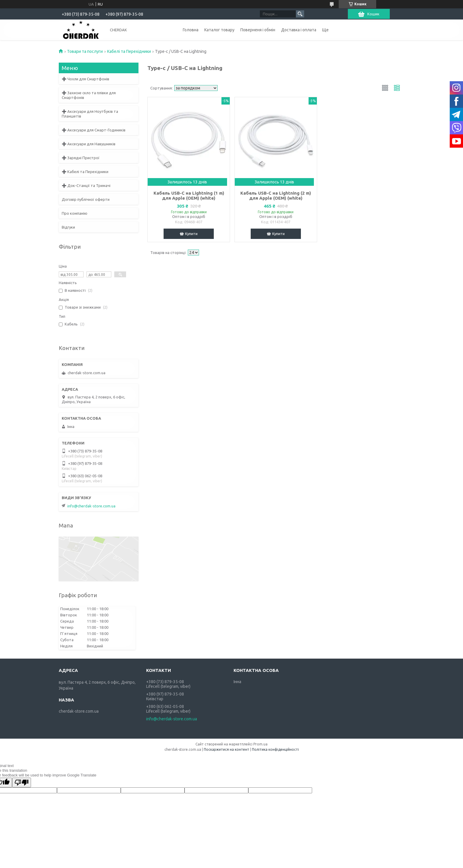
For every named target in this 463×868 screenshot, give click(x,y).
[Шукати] (300, 14)
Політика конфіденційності (275, 749)
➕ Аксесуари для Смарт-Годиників (94, 130)
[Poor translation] (22, 782)
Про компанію (75, 213)
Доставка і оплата (299, 30)
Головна (191, 30)
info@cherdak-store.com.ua (91, 506)
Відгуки (68, 227)
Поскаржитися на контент (226, 749)
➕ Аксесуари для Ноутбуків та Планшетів (90, 114)
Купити (191, 234)
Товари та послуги (85, 51)
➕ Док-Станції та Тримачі (86, 185)
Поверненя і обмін (258, 30)
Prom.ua (260, 744)
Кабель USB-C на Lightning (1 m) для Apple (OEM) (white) (189, 196)
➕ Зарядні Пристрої (81, 158)
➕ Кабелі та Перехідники (85, 172)
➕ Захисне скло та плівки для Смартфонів (89, 95)
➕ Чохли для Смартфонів (85, 79)
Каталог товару (219, 30)
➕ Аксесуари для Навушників (89, 144)
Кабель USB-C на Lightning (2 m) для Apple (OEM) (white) (276, 196)
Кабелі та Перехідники (129, 51)
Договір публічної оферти (86, 199)
